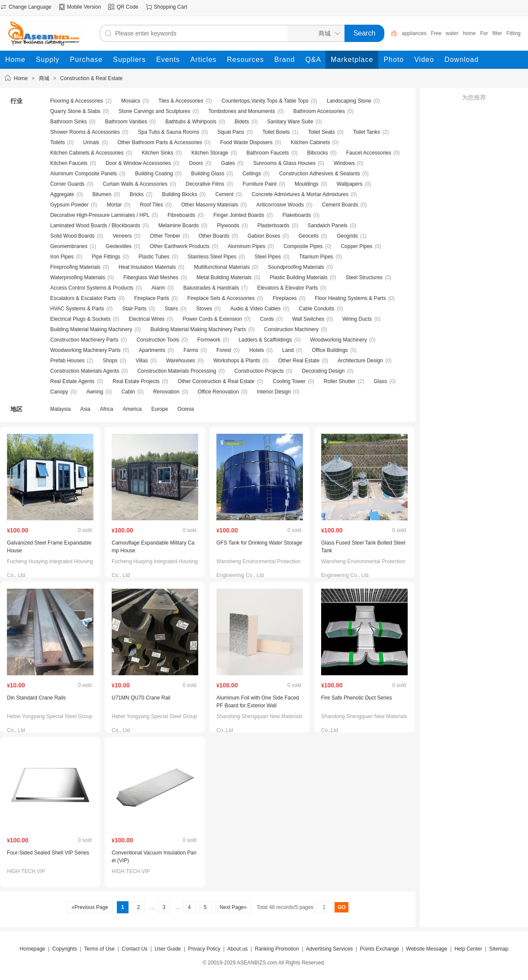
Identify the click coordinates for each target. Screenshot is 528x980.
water (452, 33)
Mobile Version (84, 7)
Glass (381, 381)
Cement (225, 194)
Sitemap (499, 949)
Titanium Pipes (316, 257)
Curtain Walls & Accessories (135, 184)
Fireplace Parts (152, 298)
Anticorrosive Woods (280, 205)
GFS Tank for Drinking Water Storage (259, 543)
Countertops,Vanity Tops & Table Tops (265, 101)
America (132, 409)
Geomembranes (69, 246)
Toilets (58, 142)
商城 (44, 78)
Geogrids (347, 236)
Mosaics (131, 101)
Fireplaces (285, 298)
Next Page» (233, 907)
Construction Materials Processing (177, 371)
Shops (110, 361)
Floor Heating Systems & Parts (351, 298)
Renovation (166, 392)
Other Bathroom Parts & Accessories (159, 142)
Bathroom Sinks (69, 122)
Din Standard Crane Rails (36, 698)
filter (497, 33)
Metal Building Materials (224, 277)
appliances (414, 33)
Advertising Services (330, 949)
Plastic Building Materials (298, 277)
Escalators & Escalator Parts (83, 298)
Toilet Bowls (276, 132)
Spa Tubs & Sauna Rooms (169, 132)
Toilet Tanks (367, 132)
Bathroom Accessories (319, 111)
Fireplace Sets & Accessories (221, 298)
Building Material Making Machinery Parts (198, 329)
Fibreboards (181, 215)
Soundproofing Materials (296, 267)
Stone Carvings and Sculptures (154, 111)
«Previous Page (90, 907)
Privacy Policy (204, 949)
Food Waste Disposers (246, 142)
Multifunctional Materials (222, 267)
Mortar (114, 205)
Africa (107, 409)
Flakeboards (296, 215)
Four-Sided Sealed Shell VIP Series (48, 853)
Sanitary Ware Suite (290, 122)
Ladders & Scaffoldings (265, 340)
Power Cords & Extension (212, 319)
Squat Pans (231, 132)
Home (21, 78)
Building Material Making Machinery (91, 329)
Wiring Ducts (357, 319)
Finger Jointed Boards (239, 215)
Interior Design (274, 392)
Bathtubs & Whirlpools (191, 122)
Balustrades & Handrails (211, 288)
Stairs (172, 309)
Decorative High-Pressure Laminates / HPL (100, 215)
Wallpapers (350, 184)
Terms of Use (99, 949)
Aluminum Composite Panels (84, 174)
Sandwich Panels (328, 226)
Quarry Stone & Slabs (75, 111)
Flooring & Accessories (77, 101)
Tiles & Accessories (181, 101)
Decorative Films (205, 184)
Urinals (91, 142)
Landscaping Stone (349, 101)
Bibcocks (318, 153)
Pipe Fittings (106, 257)
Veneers (122, 236)
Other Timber (165, 236)
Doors (196, 163)
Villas (142, 361)
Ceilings (252, 174)
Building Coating (154, 174)
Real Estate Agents (72, 381)
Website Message (427, 949)
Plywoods (228, 226)
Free (436, 33)
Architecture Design (360, 361)
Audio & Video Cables (256, 309)
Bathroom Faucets (268, 153)
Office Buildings (330, 350)
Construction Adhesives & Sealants (320, 174)
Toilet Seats (322, 132)
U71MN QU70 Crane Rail (141, 698)
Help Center (468, 949)
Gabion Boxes (264, 236)
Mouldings (307, 184)
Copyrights (65, 949)
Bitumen (102, 194)
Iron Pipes (62, 257)
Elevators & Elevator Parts (287, 288)
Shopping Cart (171, 7)
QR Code (127, 7)
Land (288, 350)
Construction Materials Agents (85, 371)
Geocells (308, 236)
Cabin (128, 392)
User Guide (168, 949)
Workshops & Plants (237, 361)
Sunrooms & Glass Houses (284, 163)
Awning (95, 392)
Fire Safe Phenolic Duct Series (356, 698)
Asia (85, 409)
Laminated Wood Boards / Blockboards (95, 226)
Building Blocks (179, 194)
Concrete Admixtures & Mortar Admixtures (300, 194)
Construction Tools (158, 340)
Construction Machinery (291, 329)
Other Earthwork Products (180, 246)
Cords (267, 319)
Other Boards (214, 236)
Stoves (204, 309)
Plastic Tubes (154, 257)
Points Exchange (380, 949)
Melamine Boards (179, 226)
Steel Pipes (268, 257)
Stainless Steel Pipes (212, 257)
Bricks (137, 194)
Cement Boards (340, 205)
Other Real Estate (299, 361)
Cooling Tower (289, 381)
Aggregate (62, 194)
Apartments (152, 350)
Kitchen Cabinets (311, 142)
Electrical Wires (146, 319)
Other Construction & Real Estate (216, 381)
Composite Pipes (303, 246)
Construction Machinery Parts (84, 340)
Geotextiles (119, 246)
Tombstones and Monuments (242, 111)
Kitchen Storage (210, 153)
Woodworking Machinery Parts (85, 350)
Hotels (257, 350)
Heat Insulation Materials (147, 267)
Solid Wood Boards (72, 236)
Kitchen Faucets (69, 163)
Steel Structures (364, 277)
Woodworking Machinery (339, 340)
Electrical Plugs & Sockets (80, 319)
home (469, 33)
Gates (228, 163)
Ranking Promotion (277, 949)
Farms (191, 350)
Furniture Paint (259, 184)
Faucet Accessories (369, 153)
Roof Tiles (151, 205)
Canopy (59, 392)
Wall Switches (308, 319)
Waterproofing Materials (78, 277)
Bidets (242, 122)
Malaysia (60, 409)
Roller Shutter (340, 381)
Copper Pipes (357, 246)
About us (237, 949)
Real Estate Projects (136, 381)
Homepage (33, 949)
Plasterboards (274, 226)
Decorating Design (324, 371)
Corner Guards (67, 184)
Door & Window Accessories (138, 163)
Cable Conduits (316, 309)
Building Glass (208, 174)
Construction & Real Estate (91, 78)
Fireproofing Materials (75, 267)
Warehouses (181, 361)
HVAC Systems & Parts (77, 309)
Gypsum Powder (69, 205)
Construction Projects (259, 371)
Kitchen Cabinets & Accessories (87, 153)
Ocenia (186, 409)
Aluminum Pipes (246, 246)
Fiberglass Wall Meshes (151, 277)
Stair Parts (135, 309)
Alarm (158, 288)
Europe (159, 409)
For (484, 33)
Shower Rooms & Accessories (85, 132)
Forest (224, 350)
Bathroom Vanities (126, 122)
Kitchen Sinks (157, 153)
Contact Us (134, 949)
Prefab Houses (67, 361)
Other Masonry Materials (210, 205)
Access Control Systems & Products (92, 288)
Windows (344, 163)
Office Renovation (218, 392)
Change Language (30, 7)
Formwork (209, 340)
